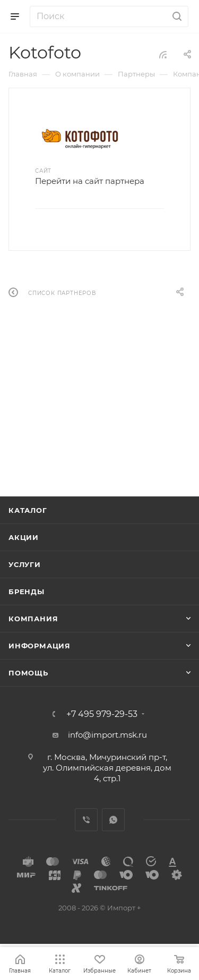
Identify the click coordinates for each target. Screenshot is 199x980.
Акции (24, 537)
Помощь (28, 673)
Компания (33, 619)
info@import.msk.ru (107, 735)
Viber (86, 820)
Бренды (27, 592)
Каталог (28, 510)
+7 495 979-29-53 (102, 714)
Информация (40, 646)
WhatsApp (113, 820)
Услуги (25, 564)
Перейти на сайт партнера (90, 181)
